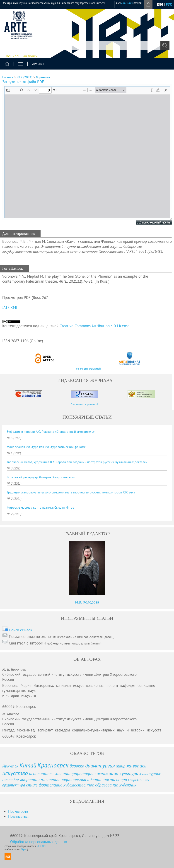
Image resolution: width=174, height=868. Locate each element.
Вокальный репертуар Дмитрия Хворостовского (41, 477)
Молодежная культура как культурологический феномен (47, 447)
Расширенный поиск (21, 56)
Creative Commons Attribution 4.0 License (95, 326)
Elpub (24, 849)
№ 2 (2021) (24, 77)
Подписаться (19, 816)
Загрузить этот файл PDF (23, 82)
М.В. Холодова (87, 602)
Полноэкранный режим (149, 222)
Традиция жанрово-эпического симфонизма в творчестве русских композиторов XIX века (71, 492)
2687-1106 (127, 3)
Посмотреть (18, 811)
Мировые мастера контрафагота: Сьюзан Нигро (41, 507)
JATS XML (10, 308)
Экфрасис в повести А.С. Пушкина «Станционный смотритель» (51, 432)
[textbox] (87, 46)
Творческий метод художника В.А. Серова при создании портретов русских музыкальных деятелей (77, 462)
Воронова (43, 77)
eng (160, 4)
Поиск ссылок (21, 630)
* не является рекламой (87, 369)
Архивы (38, 64)
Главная (8, 77)
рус (169, 4)
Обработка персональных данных (39, 842)
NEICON (41, 846)
